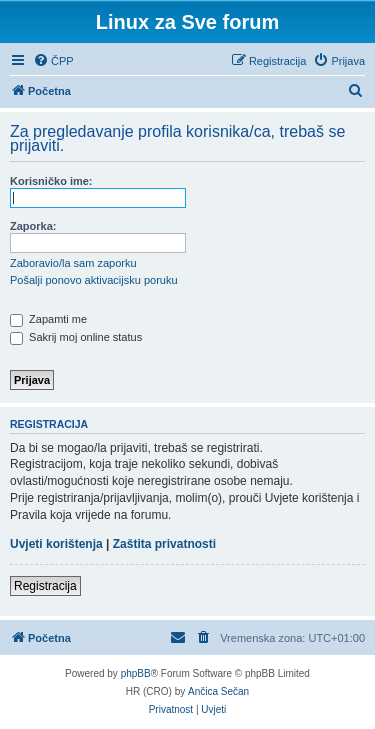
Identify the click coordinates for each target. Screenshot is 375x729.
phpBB (136, 673)
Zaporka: (33, 226)
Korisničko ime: (51, 181)
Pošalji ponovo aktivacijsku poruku (94, 280)
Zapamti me (48, 319)
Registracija (45, 586)
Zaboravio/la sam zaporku (73, 263)
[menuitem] (53, 61)
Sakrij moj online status (76, 337)
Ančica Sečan (218, 691)
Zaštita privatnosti (164, 544)
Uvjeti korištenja (56, 544)
